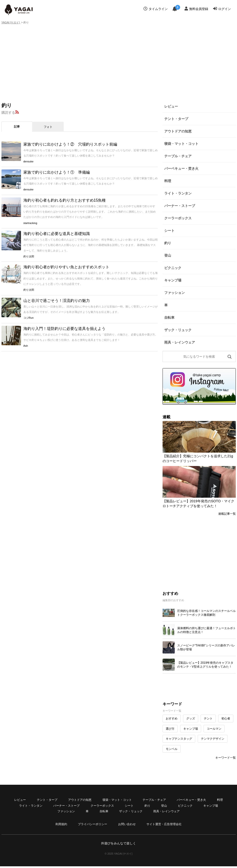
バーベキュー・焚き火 (181, 168)
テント (208, 719)
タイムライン (156, 9)
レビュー (171, 106)
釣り (168, 243)
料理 (168, 181)
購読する (8, 112)
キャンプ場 (173, 280)
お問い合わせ (127, 824)
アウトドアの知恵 (178, 131)
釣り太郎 (29, 256)
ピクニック (173, 268)
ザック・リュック (178, 330)
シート (169, 231)
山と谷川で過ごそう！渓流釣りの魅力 (57, 301)
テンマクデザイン (213, 739)
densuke (29, 161)
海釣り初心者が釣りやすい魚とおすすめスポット (66, 267)
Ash (26, 346)
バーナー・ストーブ (180, 206)
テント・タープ (176, 119)
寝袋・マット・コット (181, 144)
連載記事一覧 (227, 514)
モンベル (172, 749)
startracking (30, 223)
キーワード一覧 (226, 758)
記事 (17, 127)
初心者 (226, 719)
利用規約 (61, 824)
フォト (48, 127)
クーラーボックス (178, 218)
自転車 (169, 317)
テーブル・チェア (178, 156)
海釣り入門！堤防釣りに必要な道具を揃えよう (64, 329)
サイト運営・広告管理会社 (164, 824)
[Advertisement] (118, 63)
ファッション (175, 293)
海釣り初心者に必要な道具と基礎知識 (57, 234)
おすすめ (172, 719)
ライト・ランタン (178, 193)
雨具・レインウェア (180, 342)
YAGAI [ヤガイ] (11, 22)
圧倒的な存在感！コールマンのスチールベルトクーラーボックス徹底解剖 (206, 613)
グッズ (191, 719)
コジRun (29, 318)
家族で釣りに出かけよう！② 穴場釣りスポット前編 (70, 144)
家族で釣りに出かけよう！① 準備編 (57, 172)
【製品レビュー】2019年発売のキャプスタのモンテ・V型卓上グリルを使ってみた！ (205, 665)
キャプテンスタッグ (179, 739)
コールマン (214, 729)
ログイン (222, 9)
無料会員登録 (196, 9)
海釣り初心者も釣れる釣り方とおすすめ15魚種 (65, 200)
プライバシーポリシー (93, 824)
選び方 (170, 729)
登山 (168, 255)
